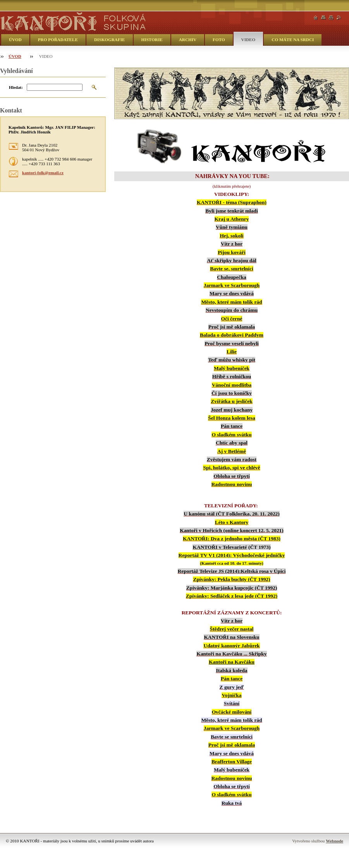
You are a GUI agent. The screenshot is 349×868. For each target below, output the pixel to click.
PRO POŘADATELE (58, 40)
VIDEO (248, 40)
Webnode (334, 841)
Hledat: (16, 87)
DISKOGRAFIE (110, 40)
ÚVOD (15, 40)
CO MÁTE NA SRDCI (293, 40)
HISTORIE (152, 40)
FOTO (219, 40)
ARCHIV (188, 40)
